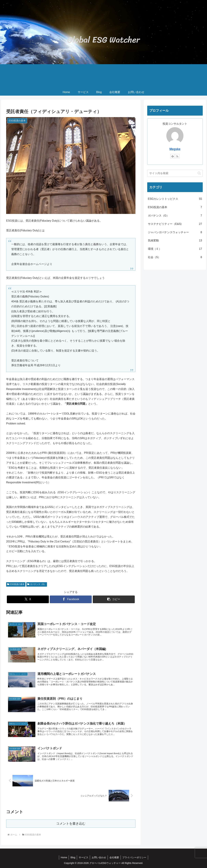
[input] (175, 173)
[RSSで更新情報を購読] (177, 156)
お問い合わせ (99, 857)
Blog (73, 857)
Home (63, 857)
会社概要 (114, 857)
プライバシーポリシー (135, 857)
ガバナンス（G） (37, 584)
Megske (175, 149)
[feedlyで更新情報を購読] (172, 156)
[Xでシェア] (28, 599)
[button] (114, 599)
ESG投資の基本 (16, 584)
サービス (83, 857)
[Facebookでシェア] (71, 599)
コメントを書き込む (71, 824)
